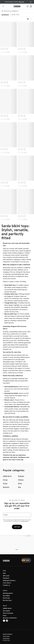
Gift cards (6, 576)
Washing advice (8, 593)
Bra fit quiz (6, 598)
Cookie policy (6, 638)
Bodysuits (6, 487)
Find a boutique (8, 613)
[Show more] (29, 521)
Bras (20, 487)
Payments (6, 578)
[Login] (28, 6)
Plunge (5, 483)
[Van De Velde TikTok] (7, 621)
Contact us (6, 585)
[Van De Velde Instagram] (4, 621)
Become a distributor (10, 618)
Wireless (21, 480)
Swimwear (5, 15)
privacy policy (25, 521)
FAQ (4, 573)
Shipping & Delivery (9, 581)
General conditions (8, 634)
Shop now (21, 2)
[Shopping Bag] (31, 6)
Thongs (5, 480)
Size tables (6, 596)
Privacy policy (6, 636)
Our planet (6, 611)
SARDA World (7, 476)
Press (5, 616)
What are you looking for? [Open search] (10, 11)
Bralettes (21, 476)
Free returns (7, 583)
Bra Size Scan (7, 600)
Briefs (20, 483)
